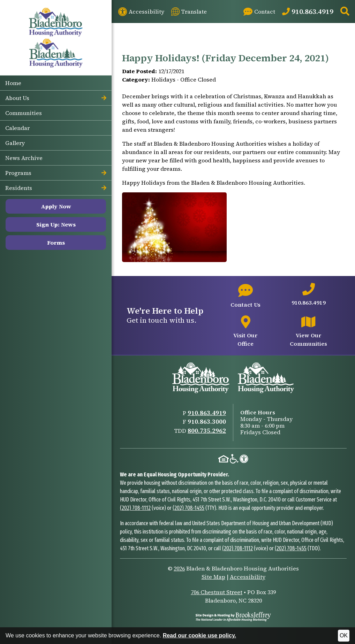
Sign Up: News (56, 224)
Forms (56, 243)
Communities (24, 113)
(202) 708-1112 (135, 508)
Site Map (213, 577)
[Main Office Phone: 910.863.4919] (308, 11)
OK (344, 635)
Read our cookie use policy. (199, 635)
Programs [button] (56, 173)
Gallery (15, 143)
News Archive (24, 158)
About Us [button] (56, 98)
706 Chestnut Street (217, 592)
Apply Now (56, 206)
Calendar (17, 128)
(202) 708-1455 (188, 508)
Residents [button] (56, 188)
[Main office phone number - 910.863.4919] (308, 295)
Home (13, 83)
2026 (179, 568)
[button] (345, 12)
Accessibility (248, 577)
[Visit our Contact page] (259, 11)
